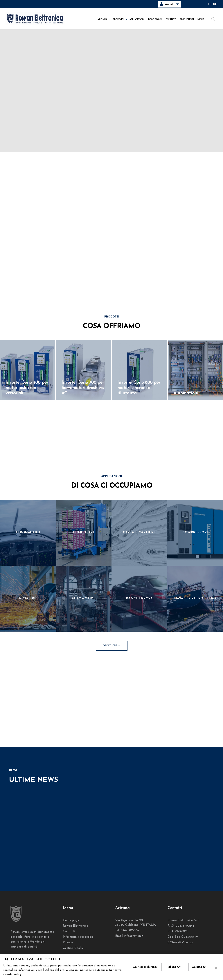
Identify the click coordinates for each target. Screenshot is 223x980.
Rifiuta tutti (175, 967)
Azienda (102, 20)
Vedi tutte (112, 646)
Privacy (68, 942)
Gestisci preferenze (145, 967)
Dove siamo (155, 20)
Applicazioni (137, 20)
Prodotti (118, 20)
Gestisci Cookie (73, 948)
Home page (71, 920)
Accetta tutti (200, 967)
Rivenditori (187, 20)
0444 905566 (130, 930)
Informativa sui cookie (78, 937)
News (201, 20)
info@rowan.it (134, 936)
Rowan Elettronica (76, 926)
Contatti (171, 20)
